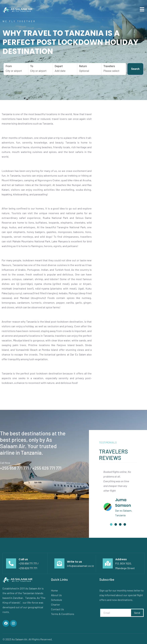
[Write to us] (59, 563)
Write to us (74, 562)
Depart (65, 69)
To (41, 69)
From (16, 69)
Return (89, 69)
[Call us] (11, 563)
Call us (23, 559)
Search (135, 69)
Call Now (5, 463)
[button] (111, 524)
